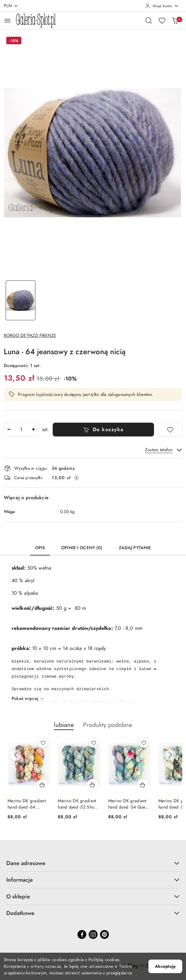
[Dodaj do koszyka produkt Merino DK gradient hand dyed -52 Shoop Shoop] (93, 785)
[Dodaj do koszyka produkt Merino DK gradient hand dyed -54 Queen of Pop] (143, 785)
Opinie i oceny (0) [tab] (82, 548)
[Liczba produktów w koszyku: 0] (175, 20)
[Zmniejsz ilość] (9, 430)
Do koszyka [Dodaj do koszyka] (103, 430)
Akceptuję (165, 966)
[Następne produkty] (170, 755)
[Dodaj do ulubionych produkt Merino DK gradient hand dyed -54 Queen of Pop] (144, 743)
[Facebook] (82, 934)
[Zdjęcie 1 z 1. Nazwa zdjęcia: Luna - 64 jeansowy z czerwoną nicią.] (21, 300)
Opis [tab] (40, 548)
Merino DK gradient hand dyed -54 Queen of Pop (129, 804)
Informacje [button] (93, 880)
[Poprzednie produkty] (16, 755)
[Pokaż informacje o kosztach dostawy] (77, 478)
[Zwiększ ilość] (33, 430)
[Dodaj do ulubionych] (170, 430)
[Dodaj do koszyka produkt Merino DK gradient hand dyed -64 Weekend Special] (42, 785)
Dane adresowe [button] (93, 863)
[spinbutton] (21, 430)
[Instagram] (93, 934)
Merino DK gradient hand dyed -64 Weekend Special (27, 804)
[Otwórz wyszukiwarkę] (149, 20)
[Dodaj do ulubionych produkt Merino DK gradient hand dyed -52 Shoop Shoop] (93, 743)
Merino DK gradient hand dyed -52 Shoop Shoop (79, 804)
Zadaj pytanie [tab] (135, 548)
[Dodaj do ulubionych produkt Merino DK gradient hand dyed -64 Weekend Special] (43, 743)
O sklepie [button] (93, 896)
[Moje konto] (162, 6)
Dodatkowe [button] (93, 913)
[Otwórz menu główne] (7, 21)
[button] (64, 728)
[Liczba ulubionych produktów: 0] (162, 20)
